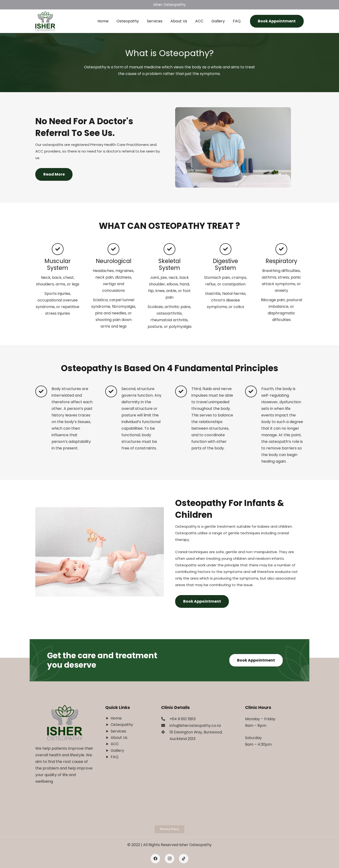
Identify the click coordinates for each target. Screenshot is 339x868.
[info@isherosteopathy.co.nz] (165, 726)
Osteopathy (122, 725)
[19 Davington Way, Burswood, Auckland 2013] (165, 732)
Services (118, 731)
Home (116, 718)
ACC (115, 744)
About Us (119, 738)
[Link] (45, 21)
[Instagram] (169, 859)
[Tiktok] (184, 859)
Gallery (117, 751)
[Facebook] (155, 859)
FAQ (115, 757)
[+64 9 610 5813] (165, 719)
